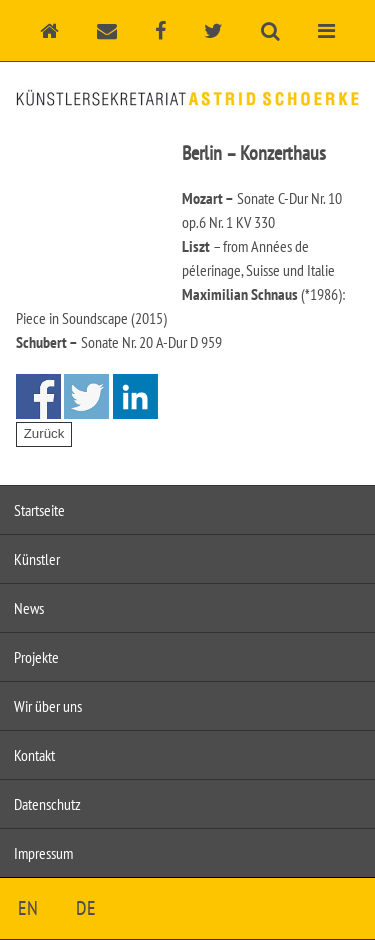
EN (28, 908)
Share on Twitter (86, 396)
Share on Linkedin (135, 396)
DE (86, 908)
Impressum (43, 853)
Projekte (36, 657)
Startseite (39, 510)
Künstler (37, 559)
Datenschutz (47, 804)
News (29, 608)
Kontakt (34, 755)
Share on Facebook (38, 396)
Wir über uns (48, 706)
